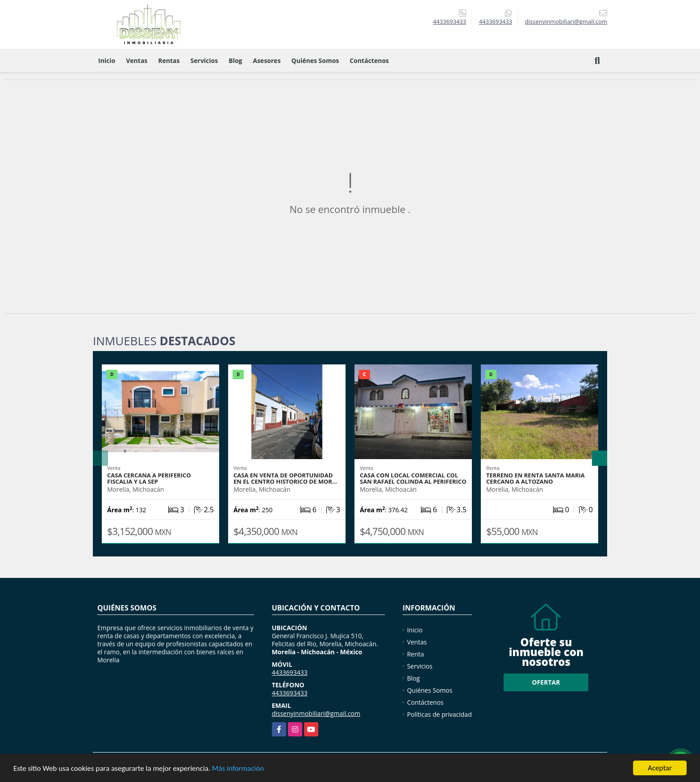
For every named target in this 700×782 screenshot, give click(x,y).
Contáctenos (369, 61)
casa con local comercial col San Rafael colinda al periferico (413, 478)
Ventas (137, 61)
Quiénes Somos (315, 61)
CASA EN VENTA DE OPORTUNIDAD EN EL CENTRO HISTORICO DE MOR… (285, 478)
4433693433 (450, 21)
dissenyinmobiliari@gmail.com (316, 713)
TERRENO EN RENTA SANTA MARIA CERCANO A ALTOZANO (535, 478)
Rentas (169, 61)
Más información (238, 769)
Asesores (267, 61)
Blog (235, 61)
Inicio (107, 61)
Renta (416, 654)
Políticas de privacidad (440, 714)
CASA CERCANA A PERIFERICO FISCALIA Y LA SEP (149, 478)
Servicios (204, 61)
